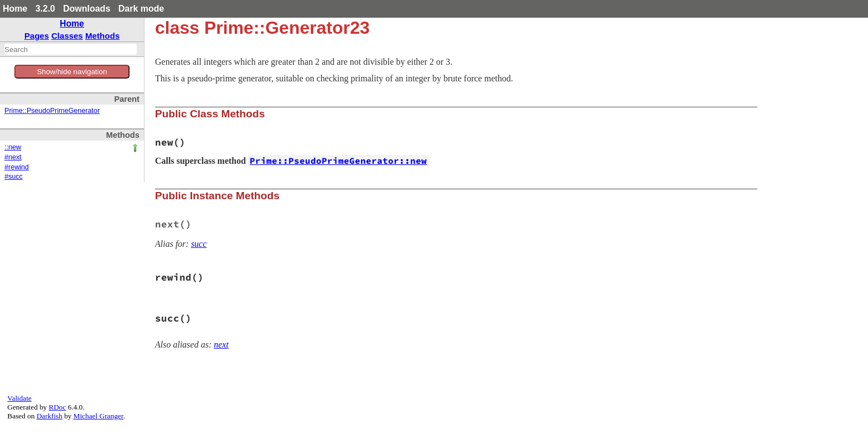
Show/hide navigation (72, 72)
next (221, 345)
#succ (14, 177)
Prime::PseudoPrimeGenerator (52, 111)
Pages (37, 36)
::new (13, 147)
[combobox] (71, 49)
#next (13, 157)
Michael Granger (99, 416)
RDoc (57, 407)
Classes (67, 36)
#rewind (17, 167)
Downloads (87, 9)
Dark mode (141, 9)
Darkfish (50, 416)
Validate (19, 398)
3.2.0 (45, 9)
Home (15, 9)
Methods (102, 36)
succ (199, 244)
